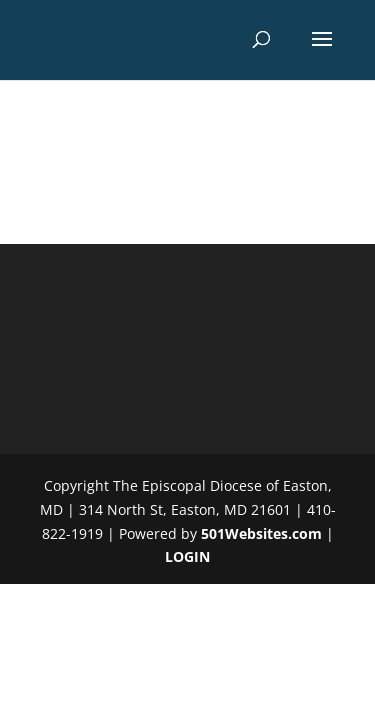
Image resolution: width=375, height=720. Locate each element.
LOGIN (187, 556)
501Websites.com (261, 533)
